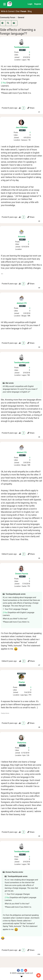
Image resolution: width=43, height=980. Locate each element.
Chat (18, 11)
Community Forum (8, 17)
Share (31, 108)
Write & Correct (8, 11)
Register (38, 4)
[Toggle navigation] (5, 4)
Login (30, 4)
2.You (3, 83)
